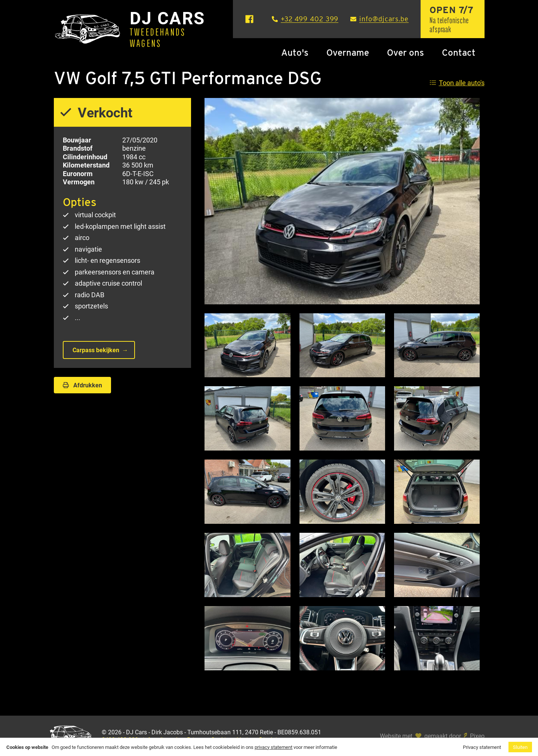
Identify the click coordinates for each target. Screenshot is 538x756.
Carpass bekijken (96, 350)
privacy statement (273, 747)
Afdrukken (82, 385)
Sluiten (520, 747)
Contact (459, 53)
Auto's (295, 53)
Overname (348, 53)
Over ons (405, 53)
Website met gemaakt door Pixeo (432, 736)
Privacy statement (482, 747)
